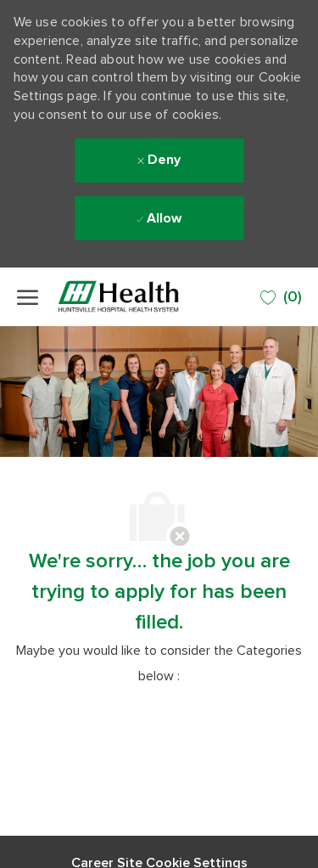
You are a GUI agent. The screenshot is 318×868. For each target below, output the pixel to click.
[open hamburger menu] (28, 297)
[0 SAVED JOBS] (281, 298)
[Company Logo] (140, 297)
